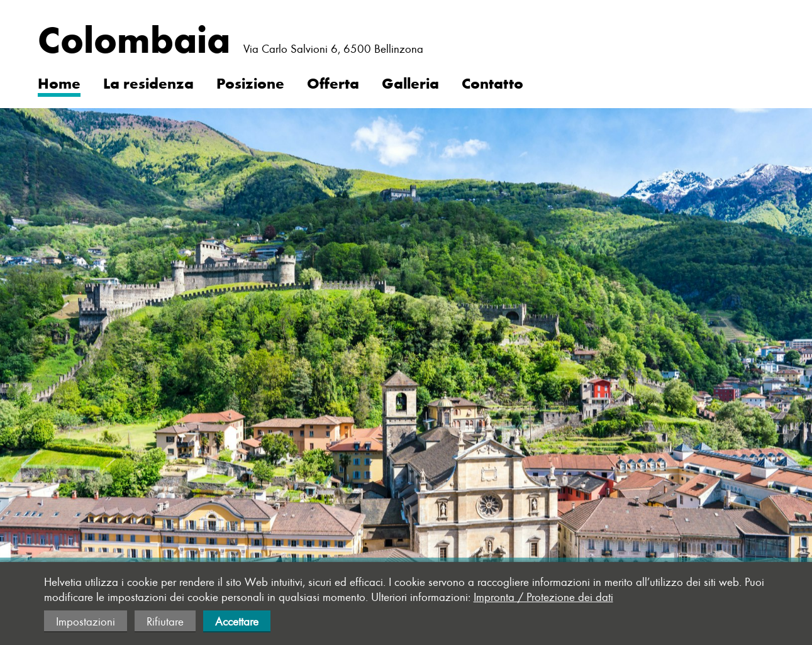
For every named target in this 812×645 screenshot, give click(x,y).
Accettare (237, 621)
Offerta (333, 82)
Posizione (250, 82)
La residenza (148, 82)
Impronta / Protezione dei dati (543, 597)
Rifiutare (165, 621)
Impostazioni (86, 621)
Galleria (410, 82)
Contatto (492, 82)
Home (59, 82)
